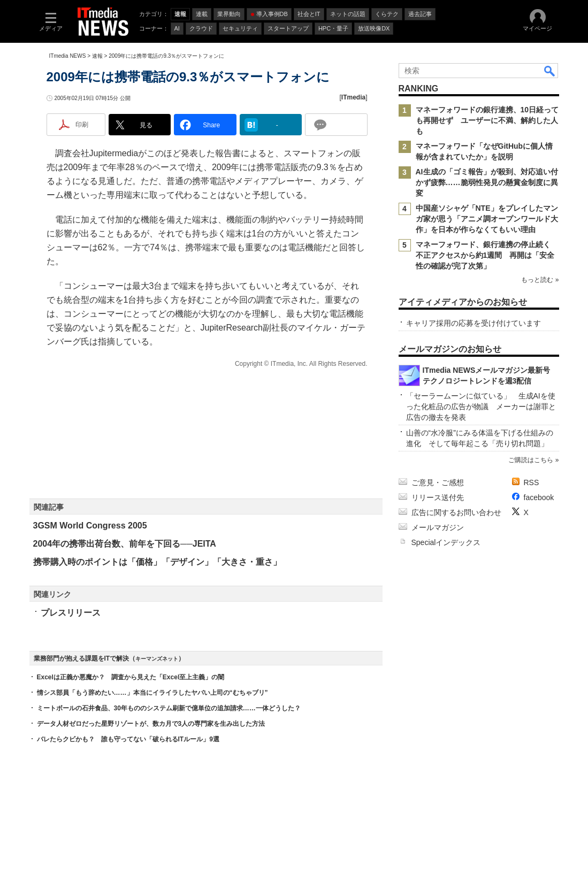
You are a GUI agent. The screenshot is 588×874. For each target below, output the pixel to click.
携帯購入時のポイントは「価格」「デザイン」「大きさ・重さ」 (157, 562)
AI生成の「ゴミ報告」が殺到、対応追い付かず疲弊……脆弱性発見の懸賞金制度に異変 (487, 182)
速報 (97, 56)
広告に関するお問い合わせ (456, 512)
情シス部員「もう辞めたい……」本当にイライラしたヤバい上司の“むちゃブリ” (152, 693)
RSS (532, 482)
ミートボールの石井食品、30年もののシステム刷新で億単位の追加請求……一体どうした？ (169, 708)
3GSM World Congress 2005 (90, 526)
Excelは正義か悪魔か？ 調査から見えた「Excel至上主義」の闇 (131, 677)
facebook (539, 497)
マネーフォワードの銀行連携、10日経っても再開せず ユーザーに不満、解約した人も (487, 120)
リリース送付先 (438, 497)
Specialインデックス (446, 542)
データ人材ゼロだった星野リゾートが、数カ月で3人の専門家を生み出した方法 (151, 724)
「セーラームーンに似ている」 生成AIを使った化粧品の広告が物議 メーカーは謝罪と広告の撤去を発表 (481, 407)
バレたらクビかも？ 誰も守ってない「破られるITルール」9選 (128, 739)
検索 (550, 71)
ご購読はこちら (531, 460)
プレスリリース (71, 613)
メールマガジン (438, 527)
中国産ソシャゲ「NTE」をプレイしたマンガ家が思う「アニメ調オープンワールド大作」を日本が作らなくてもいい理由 (487, 219)
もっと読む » (540, 280)
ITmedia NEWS (68, 56)
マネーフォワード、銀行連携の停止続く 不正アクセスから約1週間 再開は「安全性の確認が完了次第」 (487, 255)
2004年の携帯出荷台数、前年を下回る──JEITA (125, 544)
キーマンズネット (157, 659)
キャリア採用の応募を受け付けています (474, 323)
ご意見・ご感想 (438, 482)
